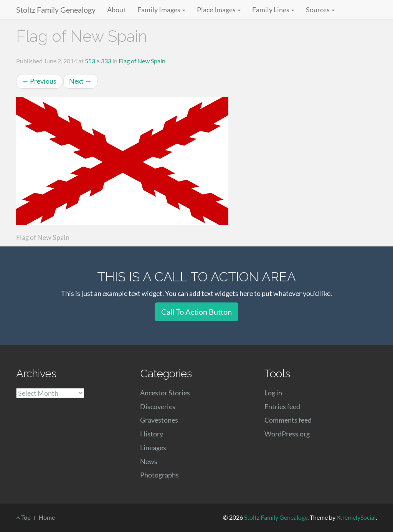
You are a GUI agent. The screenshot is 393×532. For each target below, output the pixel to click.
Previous (39, 81)
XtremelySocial (356, 517)
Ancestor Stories (165, 393)
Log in (273, 393)
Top (23, 517)
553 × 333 (98, 61)
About (116, 10)
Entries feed (282, 406)
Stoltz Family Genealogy (56, 10)
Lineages (153, 448)
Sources (320, 10)
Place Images (219, 10)
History (152, 434)
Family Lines (273, 10)
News (149, 461)
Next (80, 81)
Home (47, 517)
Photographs (159, 475)
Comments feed (288, 420)
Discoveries (158, 406)
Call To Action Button (196, 312)
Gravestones (159, 420)
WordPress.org (287, 434)
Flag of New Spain (142, 61)
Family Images (161, 10)
